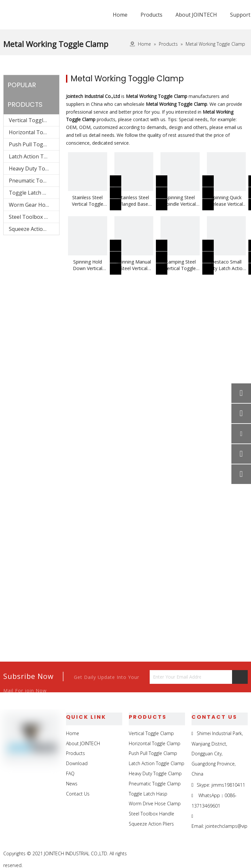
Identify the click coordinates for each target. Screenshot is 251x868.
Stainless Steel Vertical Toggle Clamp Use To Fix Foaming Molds (88, 201)
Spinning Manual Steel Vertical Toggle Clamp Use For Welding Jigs (134, 265)
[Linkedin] (212, 854)
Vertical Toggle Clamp (34, 120)
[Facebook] (197, 854)
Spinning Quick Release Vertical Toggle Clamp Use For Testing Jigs (226, 201)
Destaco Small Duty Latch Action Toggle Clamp (226, 265)
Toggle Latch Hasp (32, 193)
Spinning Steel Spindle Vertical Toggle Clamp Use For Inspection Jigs (180, 201)
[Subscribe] (240, 677)
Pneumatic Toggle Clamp (34, 181)
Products (75, 753)
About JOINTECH (83, 743)
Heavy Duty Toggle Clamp (34, 169)
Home (73, 733)
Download (77, 763)
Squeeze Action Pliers (34, 229)
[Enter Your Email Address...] (175, 677)
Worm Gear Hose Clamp (34, 205)
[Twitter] (227, 854)
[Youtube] (242, 854)
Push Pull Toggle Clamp (34, 144)
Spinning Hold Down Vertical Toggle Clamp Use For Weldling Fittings (87, 265)
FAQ (70, 773)
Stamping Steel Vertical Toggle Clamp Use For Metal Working (180, 265)
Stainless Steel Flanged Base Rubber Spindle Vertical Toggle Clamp (134, 201)
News (72, 784)
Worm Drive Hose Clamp (155, 804)
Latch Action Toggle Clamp (34, 156)
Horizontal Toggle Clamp (34, 132)
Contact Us (78, 794)
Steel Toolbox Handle (34, 217)
